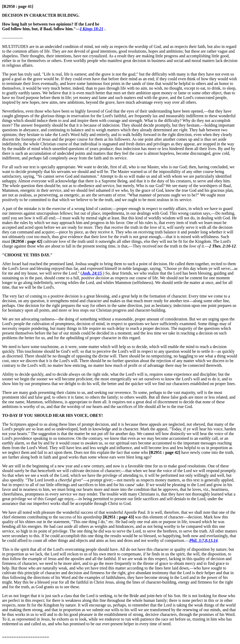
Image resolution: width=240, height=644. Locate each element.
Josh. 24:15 (92, 273)
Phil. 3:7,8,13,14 (203, 540)
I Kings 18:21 (92, 29)
